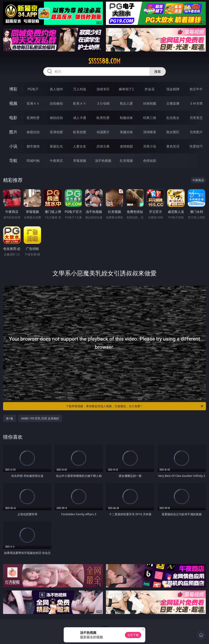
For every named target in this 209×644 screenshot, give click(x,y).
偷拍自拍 (56, 118)
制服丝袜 (126, 118)
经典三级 (150, 118)
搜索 (158, 72)
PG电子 (33, 89)
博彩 (13, 89)
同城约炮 (33, 161)
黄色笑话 (173, 146)
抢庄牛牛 (196, 89)
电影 (13, 118)
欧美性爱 (103, 118)
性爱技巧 (196, 146)
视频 (13, 103)
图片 (13, 132)
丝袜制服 (150, 103)
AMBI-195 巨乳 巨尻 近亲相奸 (40, 418)
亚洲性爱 (33, 118)
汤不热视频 (103, 161)
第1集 (10, 418)
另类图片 (196, 132)
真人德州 (56, 89)
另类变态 (196, 118)
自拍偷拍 (56, 103)
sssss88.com (104, 61)
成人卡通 (80, 118)
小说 (13, 146)
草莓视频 (80, 161)
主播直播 (173, 103)
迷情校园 (126, 146)
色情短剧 (150, 161)
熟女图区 (173, 132)
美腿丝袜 (126, 132)
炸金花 (150, 89)
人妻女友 (80, 146)
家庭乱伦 (56, 146)
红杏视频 (126, 161)
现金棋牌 (173, 89)
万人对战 (80, 89)
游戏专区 (103, 89)
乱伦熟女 (173, 118)
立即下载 (133, 635)
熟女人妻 (126, 103)
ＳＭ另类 (196, 103)
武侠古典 (103, 146)
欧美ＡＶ (80, 103)
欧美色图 (80, 132)
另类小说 (150, 146)
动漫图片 (103, 132)
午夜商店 (56, 161)
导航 (13, 160)
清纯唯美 (150, 132)
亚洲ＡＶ (33, 103)
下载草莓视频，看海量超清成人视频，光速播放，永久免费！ (135, 406)
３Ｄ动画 (103, 103)
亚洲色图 (56, 132)
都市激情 (33, 146)
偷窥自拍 (33, 132)
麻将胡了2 (126, 89)
